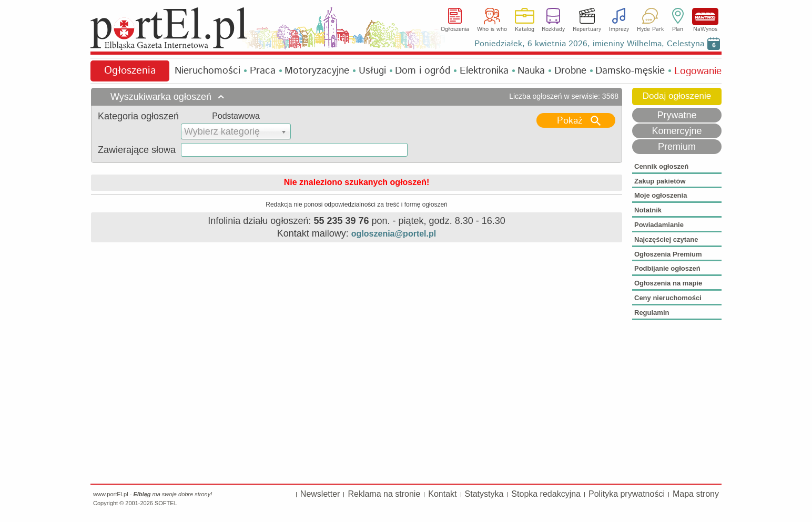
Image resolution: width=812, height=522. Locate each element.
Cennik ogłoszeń (661, 166)
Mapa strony (696, 494)
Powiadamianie (659, 225)
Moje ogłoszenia (661, 195)
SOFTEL (166, 503)
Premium (677, 147)
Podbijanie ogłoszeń (667, 268)
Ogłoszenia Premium (668, 254)
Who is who (492, 29)
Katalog (525, 29)
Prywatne (677, 115)
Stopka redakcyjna (546, 494)
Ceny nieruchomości (668, 298)
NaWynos (705, 17)
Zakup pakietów (660, 181)
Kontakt (442, 494)
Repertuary (587, 29)
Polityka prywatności (627, 494)
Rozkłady (553, 29)
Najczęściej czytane (666, 239)
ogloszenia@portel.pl (394, 234)
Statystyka (484, 494)
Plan (678, 29)
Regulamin (652, 313)
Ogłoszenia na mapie (668, 283)
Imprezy (619, 29)
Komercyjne (677, 131)
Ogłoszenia (455, 29)
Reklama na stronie (384, 494)
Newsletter (320, 494)
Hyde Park (650, 29)
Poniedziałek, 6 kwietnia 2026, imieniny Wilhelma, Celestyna (589, 44)
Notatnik (648, 210)
